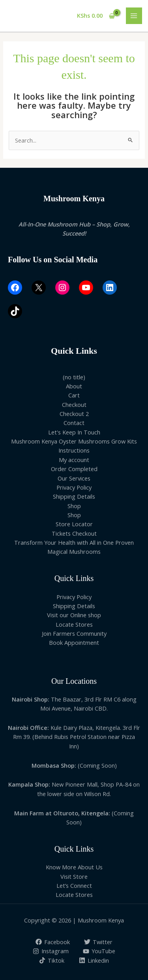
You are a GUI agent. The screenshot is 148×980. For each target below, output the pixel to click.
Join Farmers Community (74, 633)
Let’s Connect (74, 885)
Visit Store (74, 876)
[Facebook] (53, 942)
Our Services (74, 478)
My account (74, 460)
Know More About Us (74, 867)
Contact (74, 423)
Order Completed (74, 469)
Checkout (74, 405)
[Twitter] (99, 942)
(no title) (74, 377)
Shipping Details (74, 496)
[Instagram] (51, 951)
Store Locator (74, 524)
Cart (74, 395)
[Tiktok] (52, 960)
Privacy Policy (74, 487)
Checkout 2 (74, 414)
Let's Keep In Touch (74, 432)
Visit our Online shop (74, 615)
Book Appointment (74, 642)
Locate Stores (74, 624)
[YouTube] (99, 951)
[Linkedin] (94, 960)
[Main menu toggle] (134, 16)
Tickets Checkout (74, 533)
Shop (74, 506)
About (74, 386)
